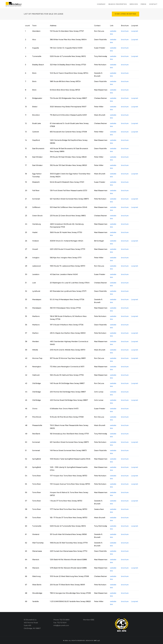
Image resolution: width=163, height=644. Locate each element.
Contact (153, 4)
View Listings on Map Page (126, 14)
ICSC (92, 620)
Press (144, 4)
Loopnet (135, 31)
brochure (125, 31)
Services (134, 4)
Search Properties (118, 4)
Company (101, 4)
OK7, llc (97, 641)
